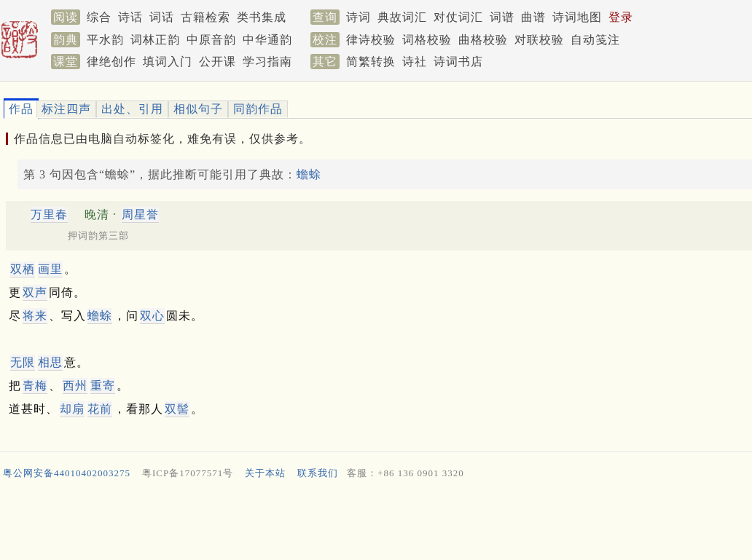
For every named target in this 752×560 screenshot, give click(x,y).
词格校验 (427, 40)
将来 (35, 316)
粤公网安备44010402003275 (67, 473)
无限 (23, 362)
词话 (162, 17)
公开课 (218, 62)
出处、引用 (132, 109)
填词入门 (168, 62)
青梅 (35, 386)
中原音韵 (211, 40)
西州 (75, 386)
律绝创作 (111, 62)
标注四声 (66, 109)
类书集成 (262, 17)
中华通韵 (267, 40)
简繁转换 (371, 62)
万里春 (49, 214)
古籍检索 (205, 17)
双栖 (23, 269)
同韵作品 (258, 109)
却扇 (72, 409)
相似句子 (198, 109)
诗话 (130, 17)
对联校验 (539, 40)
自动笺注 (595, 40)
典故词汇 (402, 17)
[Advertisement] (370, 523)
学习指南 (267, 62)
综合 (99, 17)
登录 (621, 17)
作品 (21, 109)
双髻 (177, 409)
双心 (152, 316)
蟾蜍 (309, 174)
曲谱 (533, 17)
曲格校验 (483, 40)
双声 (35, 292)
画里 (50, 269)
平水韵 (105, 40)
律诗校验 (371, 40)
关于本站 (265, 473)
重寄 (103, 386)
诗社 (415, 62)
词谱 (502, 17)
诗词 (359, 17)
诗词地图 (577, 17)
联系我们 (318, 473)
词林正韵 (155, 40)
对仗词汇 (458, 17)
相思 (50, 362)
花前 (100, 409)
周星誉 (140, 214)
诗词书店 (458, 62)
